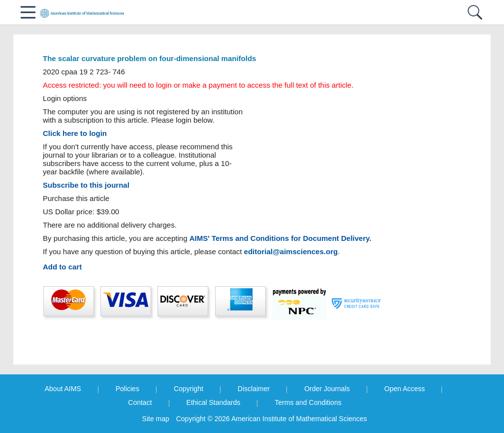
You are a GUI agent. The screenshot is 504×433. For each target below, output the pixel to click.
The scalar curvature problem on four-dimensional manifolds (149, 58)
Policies (127, 389)
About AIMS (63, 389)
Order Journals (327, 389)
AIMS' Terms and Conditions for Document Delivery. (281, 238)
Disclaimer (254, 389)
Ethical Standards (214, 402)
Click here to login (75, 133)
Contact (140, 402)
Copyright (189, 389)
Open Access (405, 389)
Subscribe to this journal (86, 185)
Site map (156, 419)
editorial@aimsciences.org (291, 251)
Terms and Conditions (308, 402)
